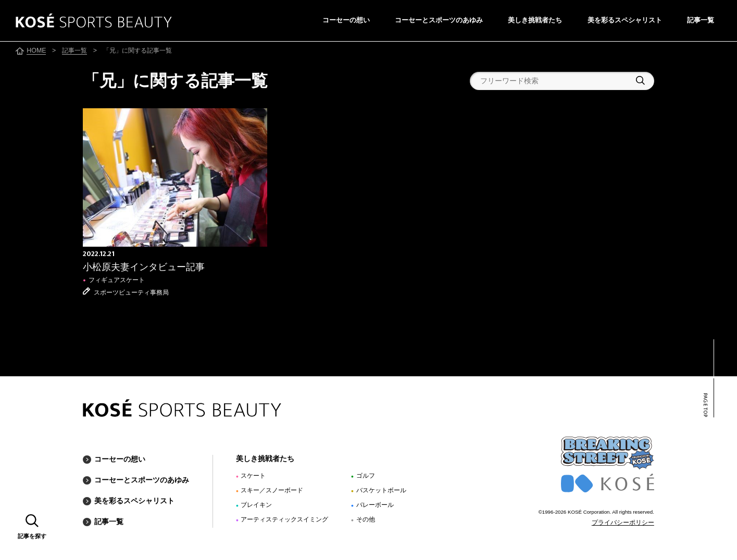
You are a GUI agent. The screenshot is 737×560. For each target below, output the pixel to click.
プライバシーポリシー (623, 523)
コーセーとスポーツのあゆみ (439, 20)
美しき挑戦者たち (535, 20)
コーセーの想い (346, 20)
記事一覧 (701, 20)
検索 (640, 80)
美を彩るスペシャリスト (625, 20)
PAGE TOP (705, 405)
